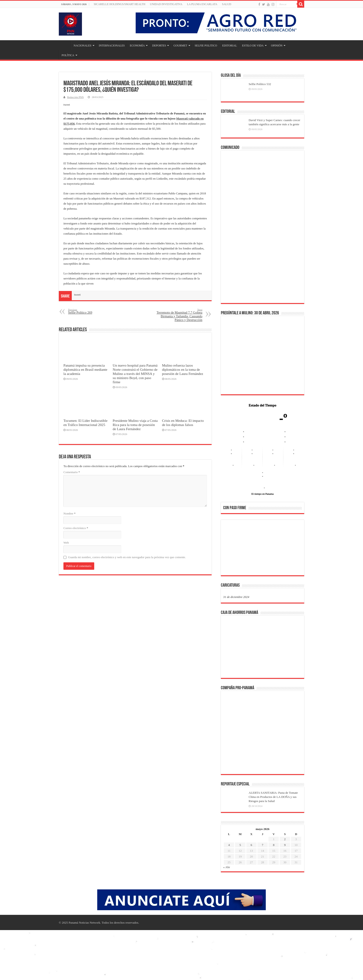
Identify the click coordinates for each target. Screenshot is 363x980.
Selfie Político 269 (92, 311)
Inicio (65, 45)
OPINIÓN (277, 46)
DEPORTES (159, 46)
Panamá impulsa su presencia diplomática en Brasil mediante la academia (85, 369)
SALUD (227, 4)
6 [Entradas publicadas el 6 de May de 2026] (251, 845)
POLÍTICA (68, 55)
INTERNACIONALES (112, 46)
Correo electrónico (76, 528)
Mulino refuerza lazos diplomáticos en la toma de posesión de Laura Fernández (183, 369)
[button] (230, 547)
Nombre (69, 513)
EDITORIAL (230, 46)
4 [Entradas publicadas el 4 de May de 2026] (229, 845)
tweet (67, 105)
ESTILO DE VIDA (253, 46)
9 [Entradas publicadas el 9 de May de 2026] (285, 845)
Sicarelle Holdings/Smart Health (120, 4)
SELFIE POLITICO (206, 46)
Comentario (72, 472)
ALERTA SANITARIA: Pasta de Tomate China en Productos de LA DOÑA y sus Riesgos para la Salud (273, 797)
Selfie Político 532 (260, 84)
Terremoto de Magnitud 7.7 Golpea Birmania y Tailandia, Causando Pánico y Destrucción (179, 315)
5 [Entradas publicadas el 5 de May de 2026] (240, 845)
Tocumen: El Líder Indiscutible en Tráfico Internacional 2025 (85, 423)
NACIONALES (83, 46)
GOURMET (180, 46)
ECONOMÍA (137, 46)
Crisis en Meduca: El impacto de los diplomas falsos (183, 423)
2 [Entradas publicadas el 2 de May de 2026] (285, 839)
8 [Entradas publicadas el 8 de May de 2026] (274, 845)
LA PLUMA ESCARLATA (202, 4)
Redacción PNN (75, 97)
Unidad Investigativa (166, 4)
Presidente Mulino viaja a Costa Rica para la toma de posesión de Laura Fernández (135, 425)
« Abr (227, 867)
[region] (263, 549)
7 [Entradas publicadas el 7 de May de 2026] (263, 845)
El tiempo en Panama (263, 494)
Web (66, 543)
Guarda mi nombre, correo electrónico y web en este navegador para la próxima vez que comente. (127, 557)
